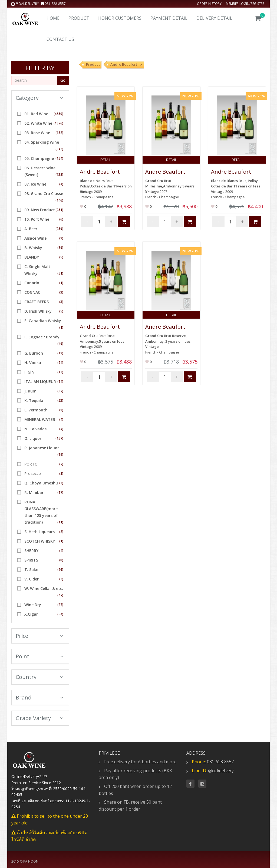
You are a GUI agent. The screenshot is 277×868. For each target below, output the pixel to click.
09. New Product (40, 210)
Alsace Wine (35, 238)
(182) (59, 133)
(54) (60, 614)
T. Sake (31, 570)
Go (63, 80)
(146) (59, 200)
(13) (60, 353)
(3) (61, 238)
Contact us (60, 39)
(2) (61, 473)
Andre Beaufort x (126, 64)
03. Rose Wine (37, 133)
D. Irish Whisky (38, 311)
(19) (60, 455)
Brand (39, 697)
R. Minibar (34, 492)
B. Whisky (33, 248)
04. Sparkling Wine (42, 142)
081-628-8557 (53, 4)
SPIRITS (31, 560)
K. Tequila (34, 400)
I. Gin (29, 372)
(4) (61, 184)
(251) (59, 210)
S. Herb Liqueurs (39, 532)
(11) (60, 522)
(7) (61, 464)
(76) (60, 570)
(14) (60, 382)
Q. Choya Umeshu (41, 483)
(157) (59, 438)
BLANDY (32, 257)
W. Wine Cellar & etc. (44, 588)
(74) (60, 363)
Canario (32, 283)
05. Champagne (39, 158)
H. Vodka (33, 363)
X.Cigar (31, 614)
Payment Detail (169, 18)
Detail (106, 160)
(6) (61, 219)
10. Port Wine (37, 219)
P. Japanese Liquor (42, 448)
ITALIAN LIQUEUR (40, 382)
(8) (61, 560)
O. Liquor (33, 438)
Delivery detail (214, 18)
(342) (59, 149)
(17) (60, 492)
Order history (209, 4)
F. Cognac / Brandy (42, 337)
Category (39, 98)
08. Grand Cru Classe (44, 194)
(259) (59, 229)
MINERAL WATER (40, 419)
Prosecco (33, 473)
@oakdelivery (26, 4)
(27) (60, 605)
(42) (60, 372)
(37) (60, 391)
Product (79, 18)
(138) (59, 175)
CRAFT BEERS (37, 302)
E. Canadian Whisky (43, 321)
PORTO (31, 464)
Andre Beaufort (100, 172)
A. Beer (31, 229)
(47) (60, 595)
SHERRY (31, 551)
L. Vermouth (36, 410)
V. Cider (32, 579)
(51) (60, 273)
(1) (61, 283)
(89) (60, 248)
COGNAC (32, 292)
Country (39, 677)
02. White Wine (38, 123)
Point (39, 656)
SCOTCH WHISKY (40, 541)
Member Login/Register (245, 4)
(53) (60, 400)
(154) (59, 158)
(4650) (58, 114)
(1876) (58, 123)
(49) (60, 344)
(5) (61, 257)
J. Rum (30, 391)
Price (39, 636)
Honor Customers (120, 18)
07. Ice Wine (35, 184)
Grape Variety (39, 718)
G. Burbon (34, 353)
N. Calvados (35, 429)
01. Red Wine (36, 114)
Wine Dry (33, 605)
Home (53, 18)
